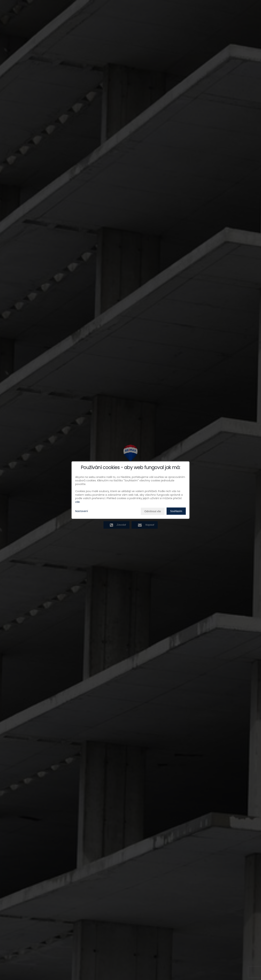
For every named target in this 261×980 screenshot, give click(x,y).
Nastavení (82, 511)
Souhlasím (176, 511)
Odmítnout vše (153, 511)
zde (77, 502)
